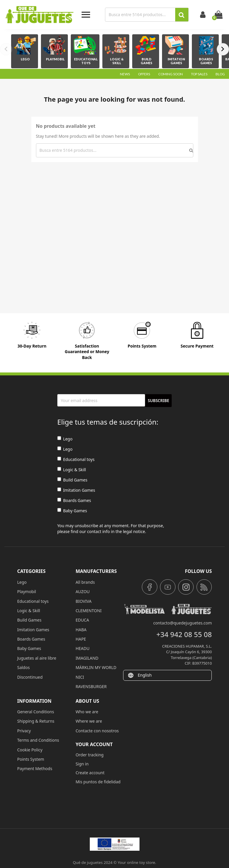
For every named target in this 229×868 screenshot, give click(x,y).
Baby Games (72, 511)
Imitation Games (76, 490)
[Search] (141, 15)
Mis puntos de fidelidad (98, 782)
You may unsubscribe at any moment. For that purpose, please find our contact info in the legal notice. (111, 529)
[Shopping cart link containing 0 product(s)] (218, 15)
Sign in (82, 764)
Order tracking (89, 755)
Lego (65, 439)
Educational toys (76, 459)
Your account (94, 744)
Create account (90, 773)
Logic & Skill (72, 470)
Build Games (72, 480)
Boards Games (74, 500)
